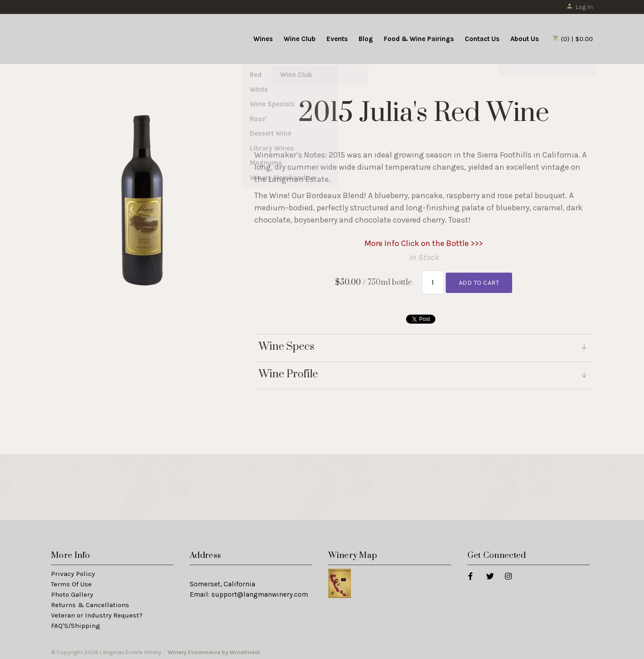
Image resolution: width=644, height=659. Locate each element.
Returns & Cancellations (90, 602)
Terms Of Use (71, 581)
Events (337, 39)
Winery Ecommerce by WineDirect (214, 649)
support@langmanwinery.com (260, 592)
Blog (366, 39)
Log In (580, 7)
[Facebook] (470, 573)
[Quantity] (433, 281)
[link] (424, 373)
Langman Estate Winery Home (107, 38)
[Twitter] (490, 573)
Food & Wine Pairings (419, 39)
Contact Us (482, 39)
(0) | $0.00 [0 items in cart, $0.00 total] (573, 39)
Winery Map (353, 553)
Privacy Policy (73, 571)
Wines (263, 39)
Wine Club (300, 39)
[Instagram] (508, 573)
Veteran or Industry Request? (97, 613)
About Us (525, 39)
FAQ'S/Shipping (76, 623)
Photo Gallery (72, 592)
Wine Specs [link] (287, 344)
